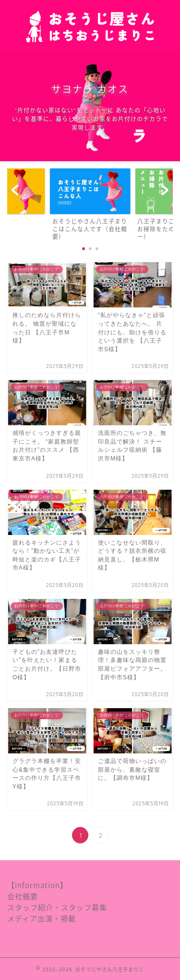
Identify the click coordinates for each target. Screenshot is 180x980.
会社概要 (23, 896)
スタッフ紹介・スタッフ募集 (57, 907)
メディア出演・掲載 (42, 918)
